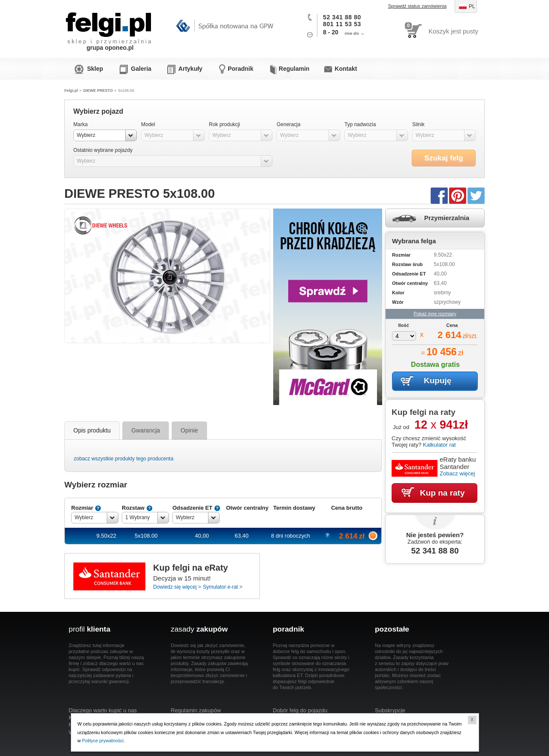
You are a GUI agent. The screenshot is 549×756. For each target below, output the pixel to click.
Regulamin (294, 69)
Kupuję (437, 380)
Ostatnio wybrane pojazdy (103, 150)
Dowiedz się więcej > (177, 587)
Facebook (439, 195)
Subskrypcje (390, 710)
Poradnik (241, 69)
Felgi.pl (109, 24)
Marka (80, 124)
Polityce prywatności (103, 741)
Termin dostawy (294, 508)
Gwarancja (146, 430)
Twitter (476, 195)
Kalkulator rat (439, 445)
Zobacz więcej (457, 473)
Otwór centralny (247, 508)
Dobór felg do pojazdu (300, 710)
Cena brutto (347, 508)
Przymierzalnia (447, 218)
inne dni (352, 33)
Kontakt (346, 69)
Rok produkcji (225, 124)
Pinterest (458, 195)
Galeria (141, 69)
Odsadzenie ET (192, 508)
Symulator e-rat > (223, 587)
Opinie (189, 430)
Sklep (95, 69)
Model (148, 124)
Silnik (418, 124)
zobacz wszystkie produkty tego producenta (124, 459)
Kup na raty (442, 493)
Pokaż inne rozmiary (435, 314)
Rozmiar (82, 508)
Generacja (288, 124)
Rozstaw (133, 508)
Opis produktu (92, 430)
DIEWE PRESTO (98, 91)
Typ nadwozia (360, 124)
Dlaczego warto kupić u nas (103, 710)
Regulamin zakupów (196, 710)
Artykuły (190, 69)
